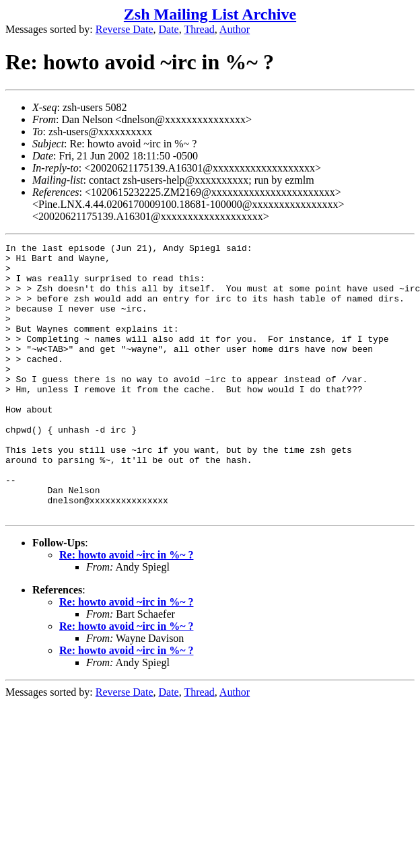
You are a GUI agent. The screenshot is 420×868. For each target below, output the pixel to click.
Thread (199, 29)
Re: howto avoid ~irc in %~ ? (126, 609)
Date (169, 29)
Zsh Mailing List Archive (210, 14)
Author (235, 29)
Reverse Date (125, 29)
